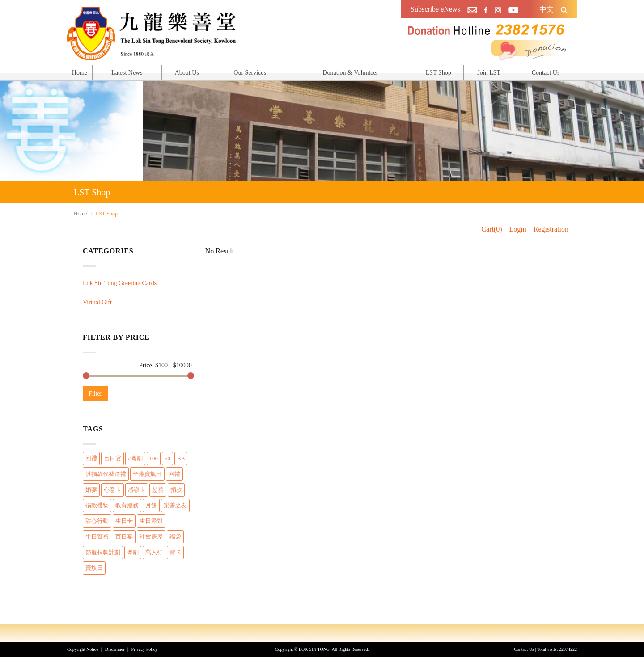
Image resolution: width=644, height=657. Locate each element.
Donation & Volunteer (350, 73)
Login (518, 229)
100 (154, 458)
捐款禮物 (97, 505)
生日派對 (151, 521)
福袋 (175, 537)
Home (80, 73)
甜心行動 (97, 521)
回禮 (91, 458)
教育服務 (127, 505)
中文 (547, 9)
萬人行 (154, 552)
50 (167, 458)
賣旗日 (94, 568)
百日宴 (112, 458)
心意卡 (112, 490)
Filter (95, 394)
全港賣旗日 (147, 474)
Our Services (250, 73)
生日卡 (124, 521)
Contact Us (546, 73)
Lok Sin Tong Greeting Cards (120, 283)
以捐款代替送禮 (106, 474)
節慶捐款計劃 (103, 552)
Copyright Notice (83, 649)
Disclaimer (115, 649)
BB (181, 458)
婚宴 (91, 490)
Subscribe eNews (435, 9)
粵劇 (133, 552)
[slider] (86, 376)
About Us (187, 73)
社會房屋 (151, 537)
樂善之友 (175, 505)
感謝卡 (137, 490)
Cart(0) (491, 229)
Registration (551, 229)
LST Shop (439, 73)
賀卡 (175, 552)
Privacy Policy (145, 649)
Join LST (489, 73)
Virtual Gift (97, 302)
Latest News (127, 73)
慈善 (158, 490)
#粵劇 (135, 458)
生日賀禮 (97, 537)
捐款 (176, 490)
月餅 (151, 505)
